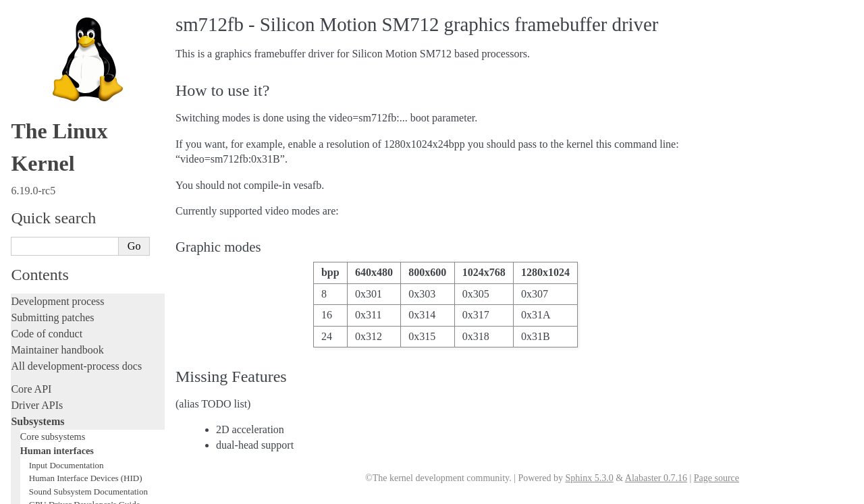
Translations (37, 473)
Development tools (52, 180)
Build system (39, 317)
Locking (29, 125)
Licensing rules (44, 148)
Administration (44, 301)
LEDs (39, 67)
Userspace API (43, 365)
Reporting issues (47, 333)
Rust (21, 278)
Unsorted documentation (64, 450)
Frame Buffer (55, 54)
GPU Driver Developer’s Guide (85, 41)
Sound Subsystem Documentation (88, 28)
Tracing (27, 229)
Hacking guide (43, 213)
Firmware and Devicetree (66, 404)
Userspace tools (45, 349)
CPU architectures (50, 427)
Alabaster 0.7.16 (656, 478)
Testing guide (40, 197)
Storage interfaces (55, 95)
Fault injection (42, 245)
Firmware (32, 388)
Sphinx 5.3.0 (589, 478)
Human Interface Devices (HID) (86, 15)
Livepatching (39, 261)
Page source (717, 478)
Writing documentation (61, 164)
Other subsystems (54, 110)
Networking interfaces (63, 81)
